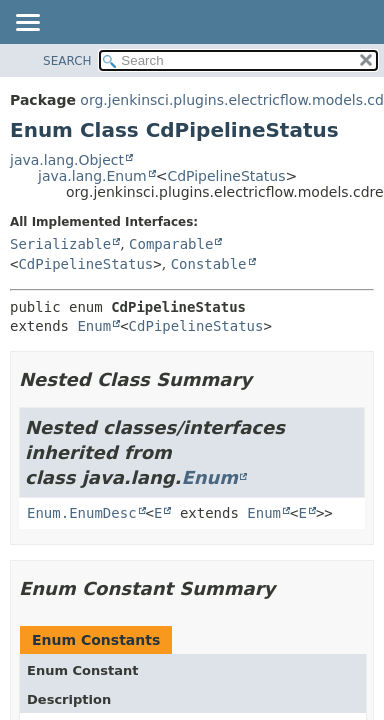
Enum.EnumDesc (82, 513)
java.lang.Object (67, 160)
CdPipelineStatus (226, 176)
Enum (94, 326)
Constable (209, 264)
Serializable (60, 244)
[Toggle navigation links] (27, 24)
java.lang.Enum (92, 176)
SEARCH (67, 61)
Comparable (171, 244)
